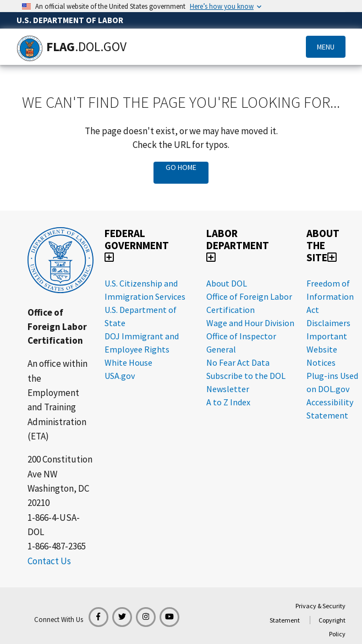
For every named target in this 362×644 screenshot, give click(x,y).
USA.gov (120, 376)
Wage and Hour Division (250, 323)
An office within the (57, 371)
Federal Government (137, 245)
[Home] (30, 48)
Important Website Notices (327, 349)
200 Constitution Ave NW (60, 466)
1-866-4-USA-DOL (54, 525)
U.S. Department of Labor (70, 20)
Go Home (181, 167)
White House (128, 362)
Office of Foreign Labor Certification (57, 326)
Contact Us (49, 561)
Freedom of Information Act (330, 296)
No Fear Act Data (238, 362)
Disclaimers (328, 323)
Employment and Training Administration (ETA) (57, 414)
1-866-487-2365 (57, 546)
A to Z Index (228, 402)
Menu (326, 47)
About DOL (227, 283)
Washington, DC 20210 (58, 496)
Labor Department (238, 245)
